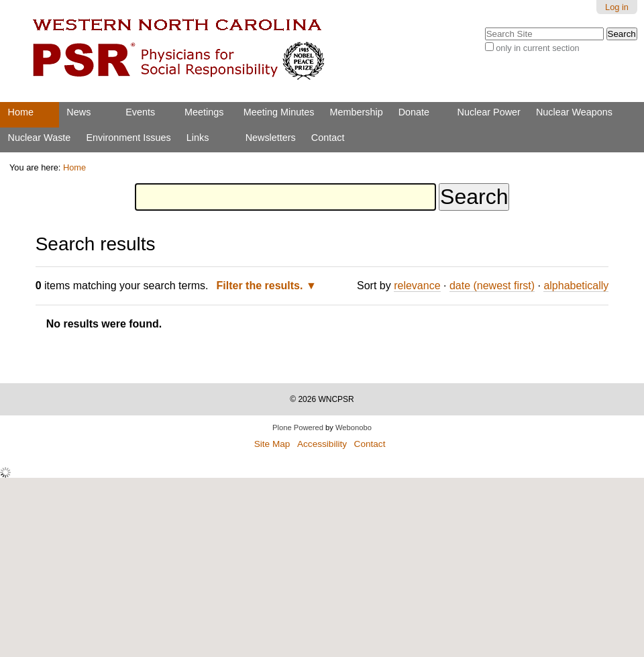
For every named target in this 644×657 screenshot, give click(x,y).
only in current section (537, 48)
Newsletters (271, 138)
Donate (414, 112)
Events (140, 112)
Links (198, 138)
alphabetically (576, 286)
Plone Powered (298, 427)
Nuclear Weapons (574, 112)
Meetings (204, 112)
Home (21, 112)
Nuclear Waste (40, 138)
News (78, 112)
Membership (356, 112)
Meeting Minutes (279, 112)
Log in (617, 7)
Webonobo (354, 427)
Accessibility (322, 444)
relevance (417, 286)
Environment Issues (128, 138)
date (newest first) (492, 286)
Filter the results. (261, 286)
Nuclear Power (489, 112)
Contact (328, 138)
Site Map (272, 444)
